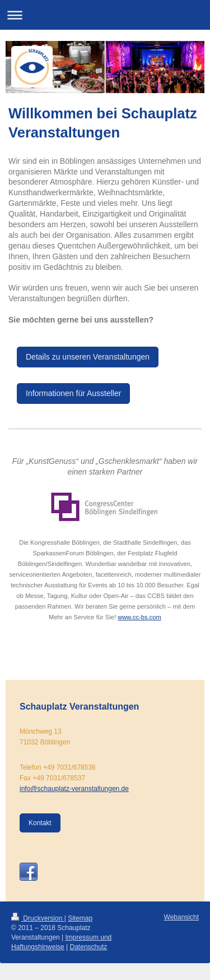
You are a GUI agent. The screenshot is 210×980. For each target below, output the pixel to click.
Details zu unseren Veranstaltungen (88, 357)
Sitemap (80, 918)
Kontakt (40, 823)
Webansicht (181, 917)
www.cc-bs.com (139, 617)
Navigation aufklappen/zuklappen (105, 15)
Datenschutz (89, 947)
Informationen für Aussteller (73, 393)
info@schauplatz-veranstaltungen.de (74, 789)
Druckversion (38, 918)
